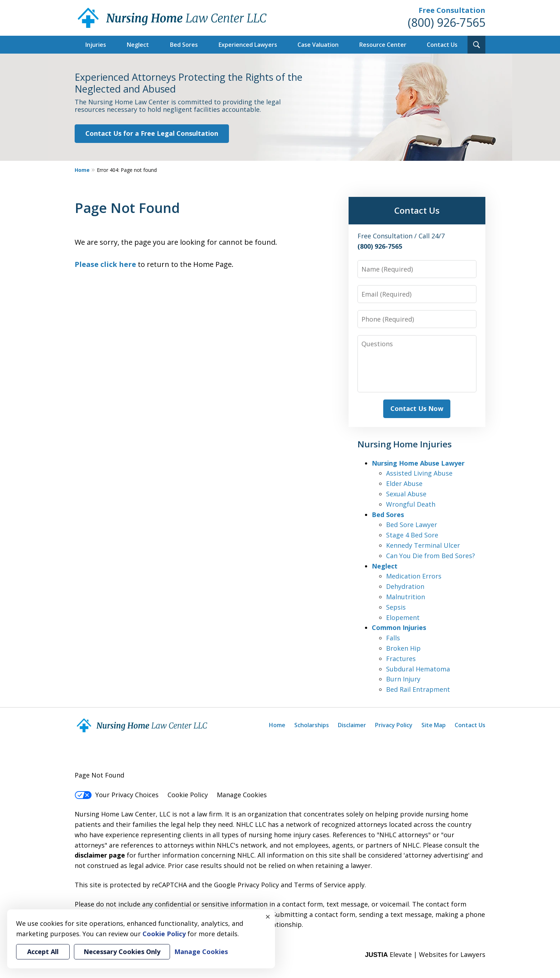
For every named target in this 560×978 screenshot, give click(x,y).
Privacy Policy (394, 725)
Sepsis (396, 607)
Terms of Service (320, 885)
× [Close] (268, 917)
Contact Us (442, 45)
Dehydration (405, 586)
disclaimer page (100, 855)
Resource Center (383, 45)
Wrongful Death (411, 504)
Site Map (434, 725)
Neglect (138, 45)
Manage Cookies (242, 795)
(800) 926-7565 (447, 22)
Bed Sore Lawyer (412, 525)
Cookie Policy (188, 795)
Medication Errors (414, 576)
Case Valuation (318, 45)
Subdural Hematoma (418, 669)
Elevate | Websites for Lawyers (425, 954)
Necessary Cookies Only (122, 952)
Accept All (43, 952)
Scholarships (312, 725)
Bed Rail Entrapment (418, 689)
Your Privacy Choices (117, 795)
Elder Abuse (404, 483)
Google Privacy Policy (246, 885)
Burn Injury (403, 679)
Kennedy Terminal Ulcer (423, 545)
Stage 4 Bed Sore (412, 535)
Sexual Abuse (406, 494)
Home (82, 170)
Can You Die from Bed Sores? (431, 556)
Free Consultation (452, 10)
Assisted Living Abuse (419, 473)
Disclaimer (352, 725)
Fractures (401, 659)
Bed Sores (184, 45)
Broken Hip (403, 648)
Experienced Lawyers (248, 45)
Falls (393, 638)
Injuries (96, 45)
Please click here (105, 264)
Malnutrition (406, 597)
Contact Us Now (417, 408)
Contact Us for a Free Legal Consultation (152, 133)
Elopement (403, 617)
